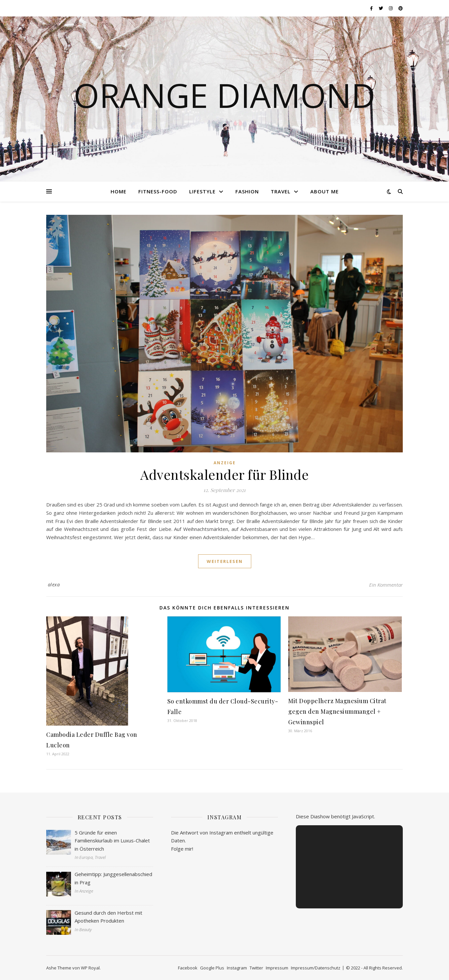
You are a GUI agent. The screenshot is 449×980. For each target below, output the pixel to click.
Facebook (188, 968)
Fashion (247, 191)
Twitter (256, 968)
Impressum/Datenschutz (316, 968)
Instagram (237, 968)
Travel (281, 191)
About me (325, 191)
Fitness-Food (158, 191)
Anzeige (225, 463)
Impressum (277, 968)
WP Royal (90, 968)
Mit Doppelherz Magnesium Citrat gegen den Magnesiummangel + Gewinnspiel (337, 711)
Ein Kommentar (386, 585)
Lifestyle (202, 191)
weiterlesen (225, 561)
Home (119, 191)
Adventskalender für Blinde (224, 474)
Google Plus (212, 968)
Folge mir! (182, 849)
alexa (54, 585)
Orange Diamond (224, 95)
